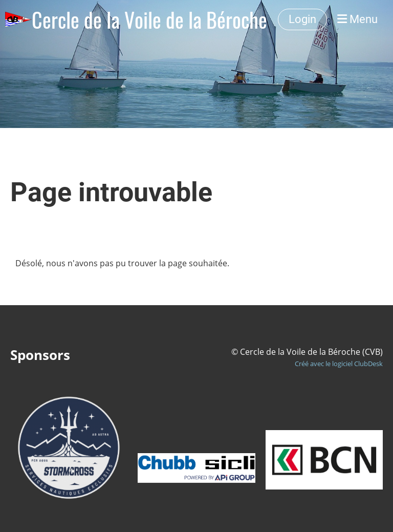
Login (302, 19)
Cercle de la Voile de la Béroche (149, 19)
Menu (357, 19)
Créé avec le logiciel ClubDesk (339, 364)
